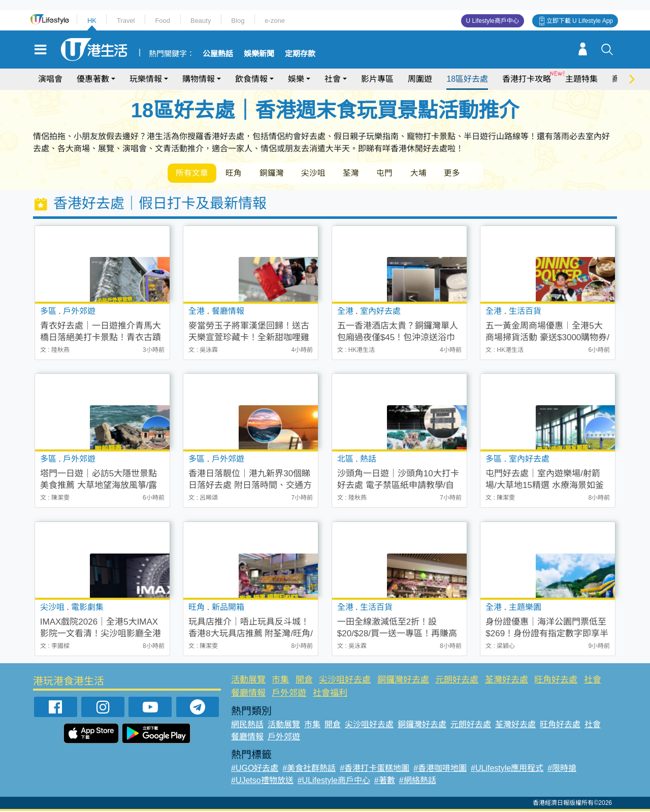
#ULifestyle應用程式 (507, 769)
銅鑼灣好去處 (403, 681)
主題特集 (581, 79)
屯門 (395, 173)
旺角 (237, 173)
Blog (238, 21)
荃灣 (360, 173)
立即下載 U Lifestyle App (580, 21)
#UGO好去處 (255, 769)
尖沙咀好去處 (345, 681)
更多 (466, 173)
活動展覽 (248, 681)
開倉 (304, 681)
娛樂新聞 (259, 54)
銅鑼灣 (276, 173)
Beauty (201, 21)
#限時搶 (562, 769)
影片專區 (377, 79)
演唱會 (50, 79)
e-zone (275, 21)
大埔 (431, 173)
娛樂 (296, 79)
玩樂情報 (146, 79)
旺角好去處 (556, 681)
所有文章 (193, 173)
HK (92, 21)
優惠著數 (93, 79)
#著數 (385, 781)
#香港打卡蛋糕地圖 (375, 769)
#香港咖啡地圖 (440, 769)
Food (162, 21)
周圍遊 (420, 79)
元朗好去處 (457, 681)
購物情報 (199, 79)
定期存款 (300, 54)
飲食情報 (251, 79)
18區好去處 (467, 79)
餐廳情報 (248, 693)
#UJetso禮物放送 (262, 781)
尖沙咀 (320, 173)
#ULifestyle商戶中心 (334, 781)
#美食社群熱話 (309, 769)
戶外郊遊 (289, 693)
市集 (280, 681)
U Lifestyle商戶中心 (493, 21)
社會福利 (330, 693)
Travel (126, 21)
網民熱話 (247, 725)
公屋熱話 (218, 54)
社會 (333, 79)
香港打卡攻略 (527, 79)
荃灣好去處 (507, 681)
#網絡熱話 (418, 781)
